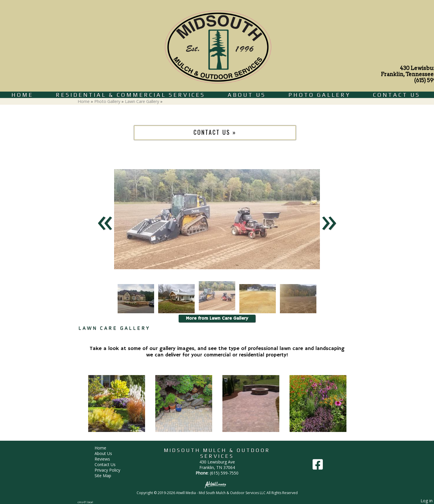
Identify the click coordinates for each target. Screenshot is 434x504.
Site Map (107, 476)
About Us (247, 95)
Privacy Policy (112, 470)
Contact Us (397, 95)
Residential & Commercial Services (130, 95)
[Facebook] (318, 467)
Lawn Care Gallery (142, 101)
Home (22, 95)
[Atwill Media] (217, 484)
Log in (427, 501)
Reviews (107, 459)
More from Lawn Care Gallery (217, 318)
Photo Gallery (319, 95)
